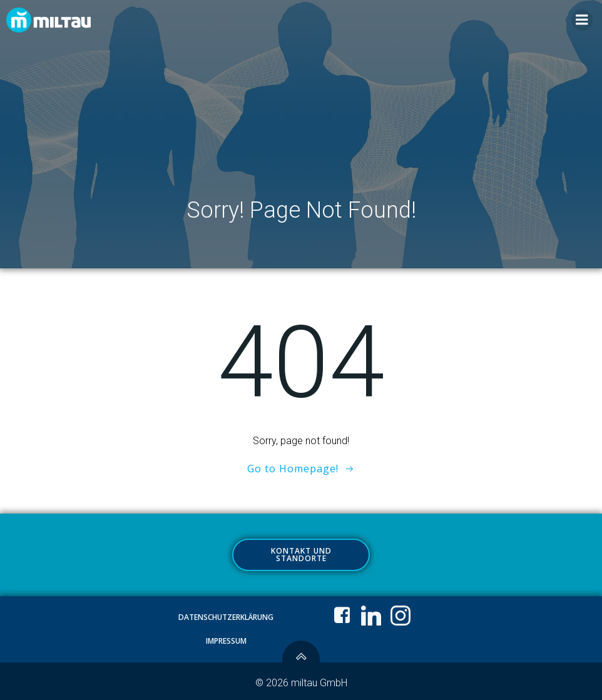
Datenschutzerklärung (226, 617)
